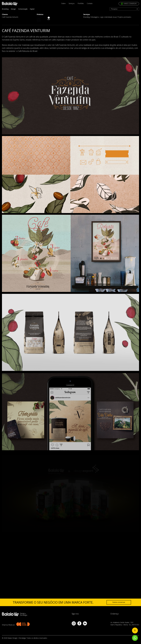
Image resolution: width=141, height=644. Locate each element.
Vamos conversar (119, 602)
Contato (90, 3)
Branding (5, 9)
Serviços (72, 3)
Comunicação (23, 9)
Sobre (63, 3)
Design (13, 9)
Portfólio (81, 3)
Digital (32, 9)
